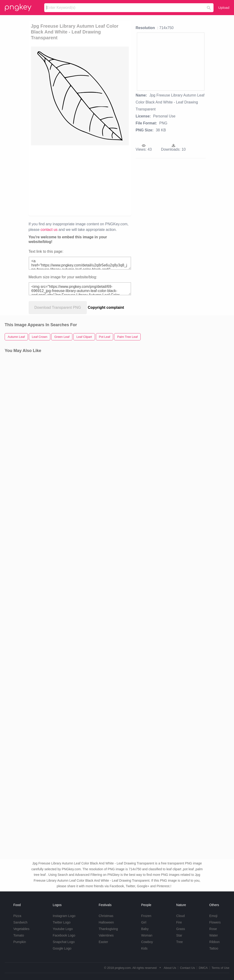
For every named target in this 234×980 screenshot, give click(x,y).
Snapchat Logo (64, 942)
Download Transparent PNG (58, 307)
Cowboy (147, 942)
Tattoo (214, 948)
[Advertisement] (100, 180)
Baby (145, 929)
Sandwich (20, 922)
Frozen (146, 916)
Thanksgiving (108, 929)
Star (179, 935)
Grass (181, 929)
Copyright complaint (106, 307)
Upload (224, 8)
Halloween (106, 922)
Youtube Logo (63, 929)
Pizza (17, 916)
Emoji (213, 916)
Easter (103, 942)
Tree (180, 942)
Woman (147, 935)
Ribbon (214, 942)
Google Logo (62, 948)
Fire (179, 922)
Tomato (19, 935)
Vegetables (21, 929)
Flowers (215, 922)
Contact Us (187, 968)
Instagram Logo (64, 916)
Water (214, 935)
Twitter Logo (61, 922)
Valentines (106, 935)
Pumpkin (20, 942)
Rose (213, 929)
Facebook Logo (64, 935)
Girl (144, 922)
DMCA (203, 968)
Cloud (181, 916)
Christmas (106, 916)
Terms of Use (220, 968)
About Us (170, 968)
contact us (49, 230)
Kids (144, 948)
